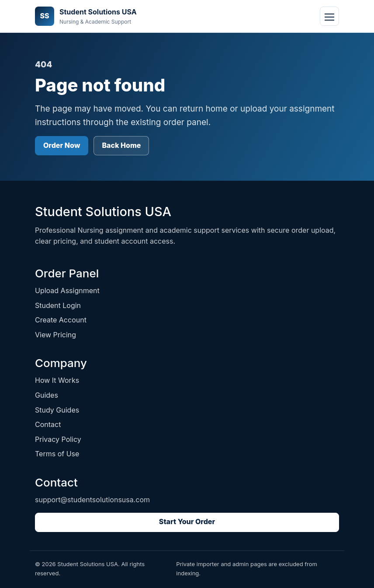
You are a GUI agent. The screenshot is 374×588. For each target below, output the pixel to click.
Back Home (121, 145)
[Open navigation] (329, 16)
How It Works (57, 380)
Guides (47, 395)
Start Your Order (187, 521)
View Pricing (55, 335)
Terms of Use (57, 454)
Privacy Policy (58, 439)
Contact (48, 424)
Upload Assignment (67, 290)
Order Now (62, 145)
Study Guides (57, 410)
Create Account (61, 320)
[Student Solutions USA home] (86, 16)
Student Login (58, 305)
